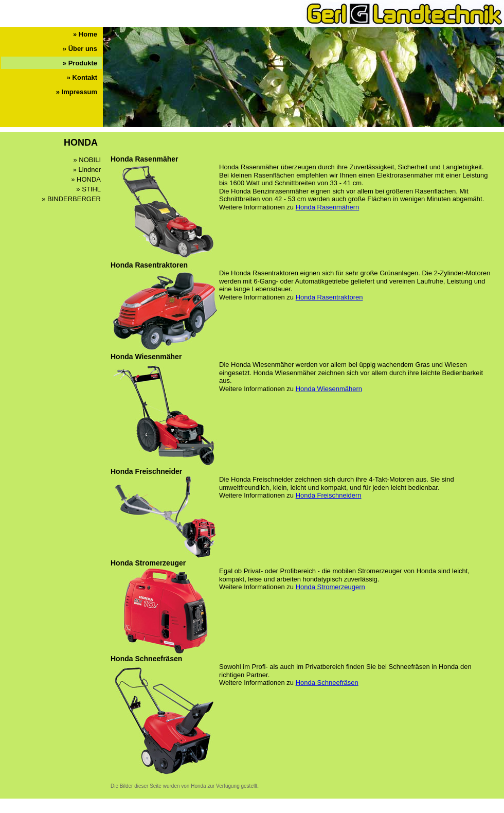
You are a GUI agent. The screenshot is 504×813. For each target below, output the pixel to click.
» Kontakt (82, 77)
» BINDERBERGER (71, 199)
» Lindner (87, 170)
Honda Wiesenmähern (329, 389)
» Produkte (80, 63)
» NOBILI (87, 160)
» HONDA (86, 179)
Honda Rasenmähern (328, 207)
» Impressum (77, 92)
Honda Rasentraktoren (329, 297)
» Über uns (80, 49)
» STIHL (88, 189)
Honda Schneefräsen (327, 683)
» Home (85, 34)
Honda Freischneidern (329, 495)
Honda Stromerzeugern (330, 587)
